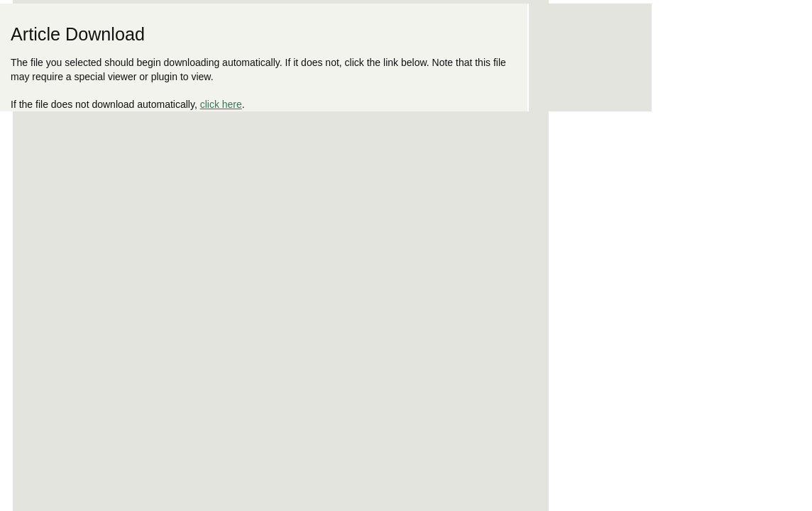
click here (221, 104)
